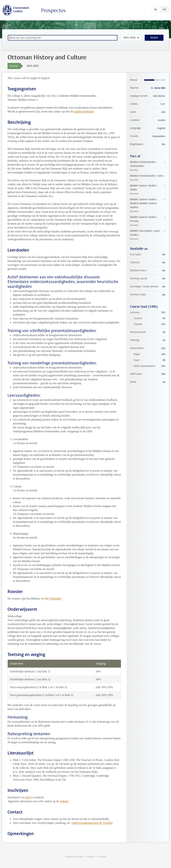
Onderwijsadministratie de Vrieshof (92, 823)
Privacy (90, 857)
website (64, 801)
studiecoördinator (84, 111)
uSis (28, 797)
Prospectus (53, 10)
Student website (74, 857)
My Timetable (53, 598)
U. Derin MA (158, 88)
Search (154, 38)
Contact (102, 857)
